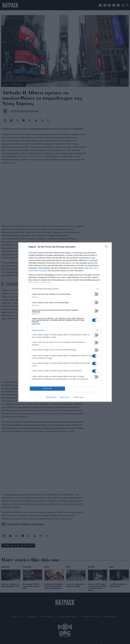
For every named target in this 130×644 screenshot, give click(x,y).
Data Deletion (51, 397)
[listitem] (65, 289)
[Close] (107, 247)
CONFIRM (47, 389)
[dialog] (65, 322)
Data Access (65, 397)
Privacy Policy (79, 397)
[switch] (95, 294)
